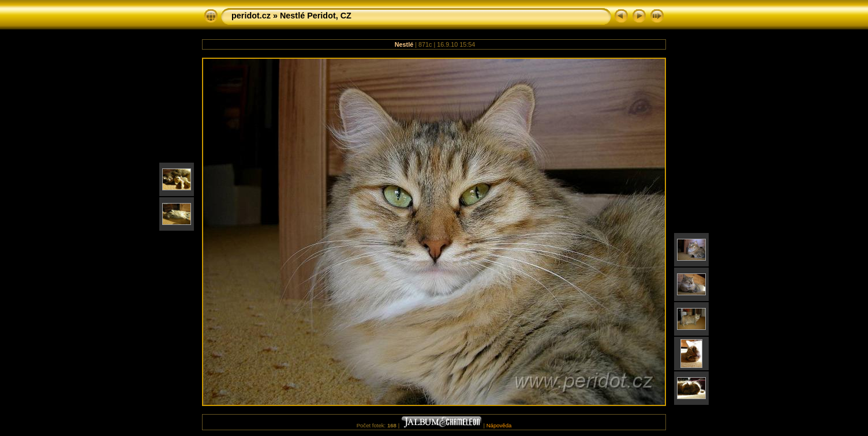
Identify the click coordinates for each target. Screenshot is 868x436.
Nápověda (499, 425)
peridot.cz (251, 16)
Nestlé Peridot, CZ (316, 16)
